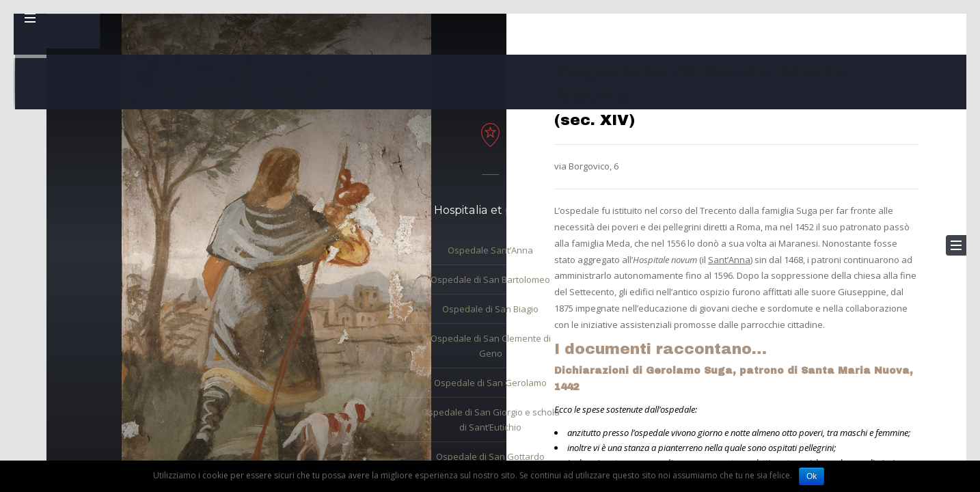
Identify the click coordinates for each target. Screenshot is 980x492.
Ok (812, 476)
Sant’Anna (729, 260)
